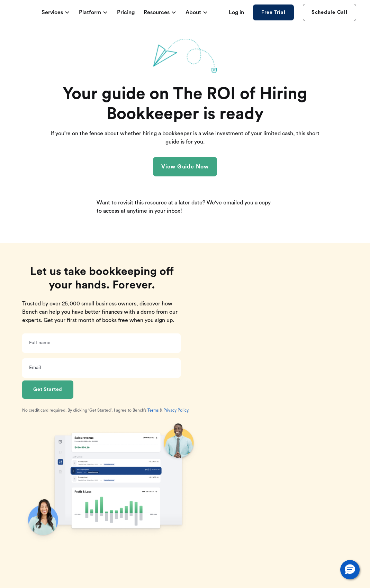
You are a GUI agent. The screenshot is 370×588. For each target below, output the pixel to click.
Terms (153, 410)
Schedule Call (330, 12)
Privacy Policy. (176, 410)
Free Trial (273, 12)
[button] (350, 570)
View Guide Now (185, 167)
